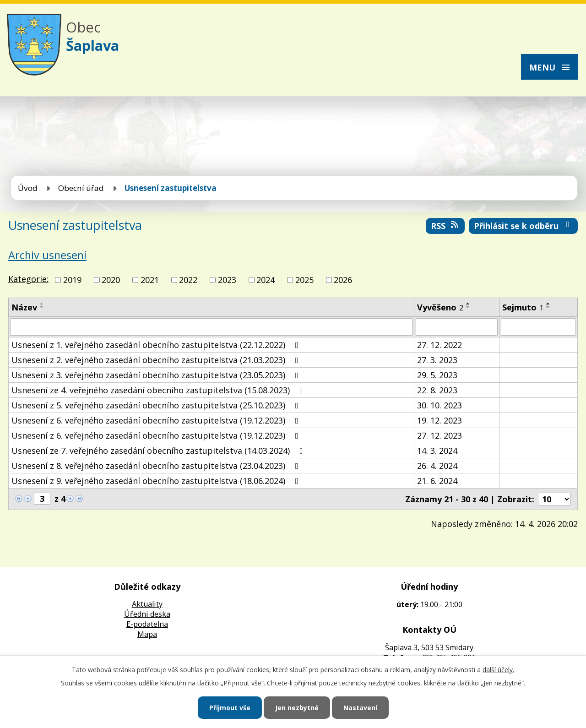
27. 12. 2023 (439, 435)
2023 (227, 280)
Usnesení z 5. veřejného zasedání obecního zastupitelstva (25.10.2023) (157, 405)
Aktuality (147, 604)
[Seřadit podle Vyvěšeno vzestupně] (468, 304)
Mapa (147, 634)
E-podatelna (147, 624)
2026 (343, 280)
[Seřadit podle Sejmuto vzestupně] (548, 304)
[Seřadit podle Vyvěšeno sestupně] (468, 307)
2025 (304, 280)
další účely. (498, 670)
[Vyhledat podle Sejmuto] (538, 327)
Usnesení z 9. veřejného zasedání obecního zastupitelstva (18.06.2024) (157, 481)
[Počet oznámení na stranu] (554, 499)
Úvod (28, 188)
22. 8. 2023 (437, 390)
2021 (150, 280)
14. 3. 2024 (437, 451)
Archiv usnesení (47, 255)
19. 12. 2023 (439, 420)
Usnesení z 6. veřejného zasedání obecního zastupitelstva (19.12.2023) (157, 420)
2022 (188, 280)
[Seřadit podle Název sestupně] (42, 307)
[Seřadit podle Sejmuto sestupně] (548, 307)
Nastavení (360, 708)
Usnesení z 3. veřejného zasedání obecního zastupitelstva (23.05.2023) (157, 375)
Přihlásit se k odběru (524, 226)
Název (24, 307)
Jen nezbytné (297, 708)
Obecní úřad (81, 188)
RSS (445, 226)
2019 (72, 280)
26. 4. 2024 (437, 466)
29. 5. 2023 (437, 375)
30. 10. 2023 (439, 405)
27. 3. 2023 (437, 360)
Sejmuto (523, 307)
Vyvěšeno (440, 307)
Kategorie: (28, 279)
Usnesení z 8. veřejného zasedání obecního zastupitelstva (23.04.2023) (157, 466)
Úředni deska (147, 614)
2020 (111, 280)
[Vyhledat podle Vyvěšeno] (457, 327)
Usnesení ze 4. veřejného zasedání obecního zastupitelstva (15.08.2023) (159, 390)
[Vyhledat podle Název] (211, 327)
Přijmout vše (230, 708)
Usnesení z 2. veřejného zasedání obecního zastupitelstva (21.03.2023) (157, 360)
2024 (266, 280)
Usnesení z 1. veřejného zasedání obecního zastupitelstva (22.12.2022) (157, 345)
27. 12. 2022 (439, 345)
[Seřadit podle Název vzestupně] (42, 304)
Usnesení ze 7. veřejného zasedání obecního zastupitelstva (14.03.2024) (159, 451)
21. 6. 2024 (437, 481)
